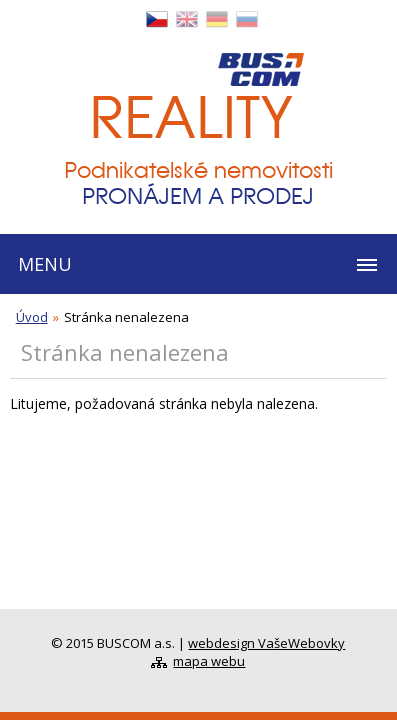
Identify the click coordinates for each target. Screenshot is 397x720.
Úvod (32, 317)
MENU (45, 264)
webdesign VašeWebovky (266, 643)
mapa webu (209, 661)
